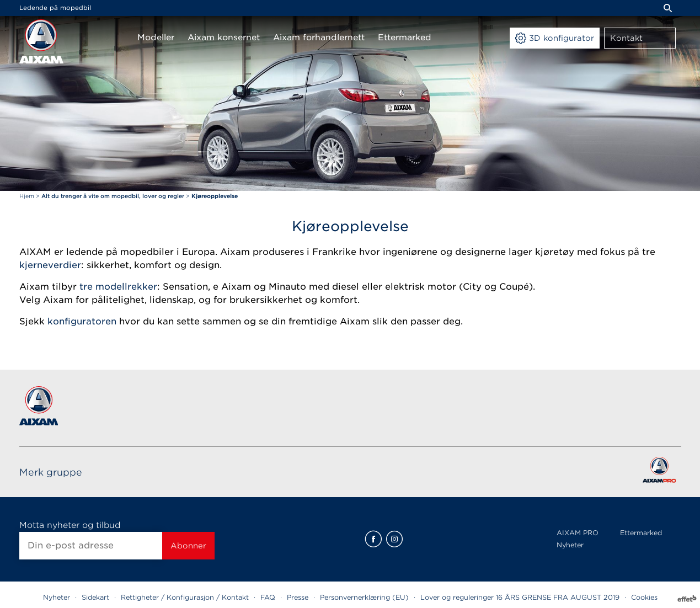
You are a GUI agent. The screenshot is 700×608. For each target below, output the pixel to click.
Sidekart (95, 597)
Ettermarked (641, 533)
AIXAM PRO (578, 533)
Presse (298, 597)
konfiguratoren (82, 321)
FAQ (268, 597)
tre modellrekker (118, 287)
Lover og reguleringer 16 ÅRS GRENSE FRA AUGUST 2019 (520, 597)
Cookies (644, 597)
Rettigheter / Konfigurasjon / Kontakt (185, 597)
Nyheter (570, 545)
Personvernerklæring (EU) (364, 597)
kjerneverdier (50, 265)
